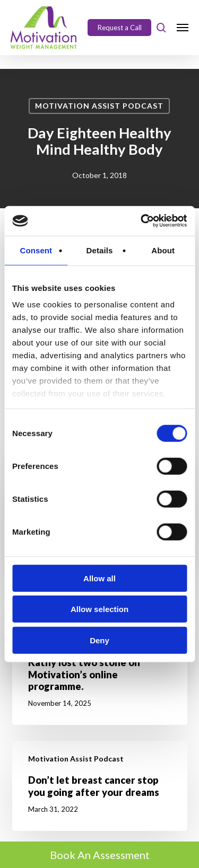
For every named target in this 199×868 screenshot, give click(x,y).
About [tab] (163, 250)
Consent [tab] (36, 250)
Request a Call (120, 28)
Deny (99, 640)
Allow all (99, 578)
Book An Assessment (100, 855)
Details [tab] (100, 250)
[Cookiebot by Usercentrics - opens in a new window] (142, 221)
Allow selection (99, 609)
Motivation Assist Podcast (99, 106)
